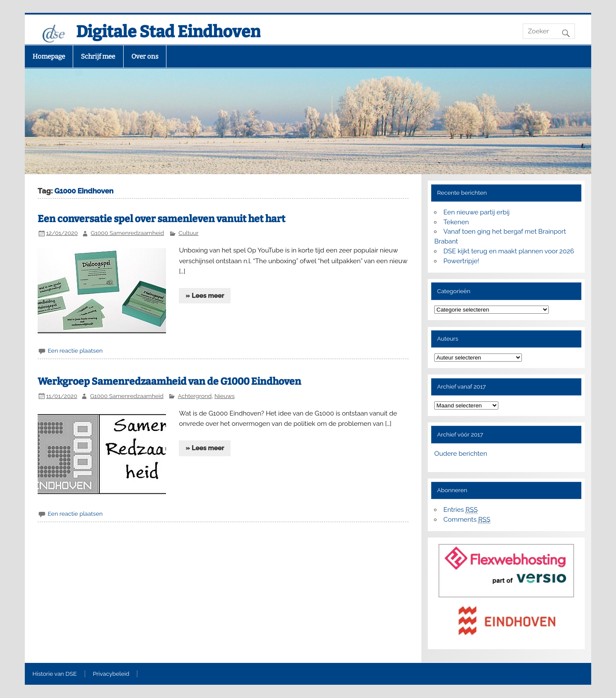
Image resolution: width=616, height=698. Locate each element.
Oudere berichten (461, 454)
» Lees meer (205, 296)
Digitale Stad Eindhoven (168, 32)
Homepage (49, 56)
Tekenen (456, 222)
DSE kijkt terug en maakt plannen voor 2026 (509, 251)
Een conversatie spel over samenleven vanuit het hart (161, 219)
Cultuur (188, 233)
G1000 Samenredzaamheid (127, 233)
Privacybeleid (111, 674)
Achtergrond (195, 396)
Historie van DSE (55, 674)
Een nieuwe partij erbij (477, 212)
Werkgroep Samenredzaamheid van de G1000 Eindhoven (169, 382)
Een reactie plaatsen (75, 350)
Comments (467, 520)
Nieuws (224, 396)
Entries (461, 510)
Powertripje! (462, 261)
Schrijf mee (98, 56)
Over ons (145, 56)
